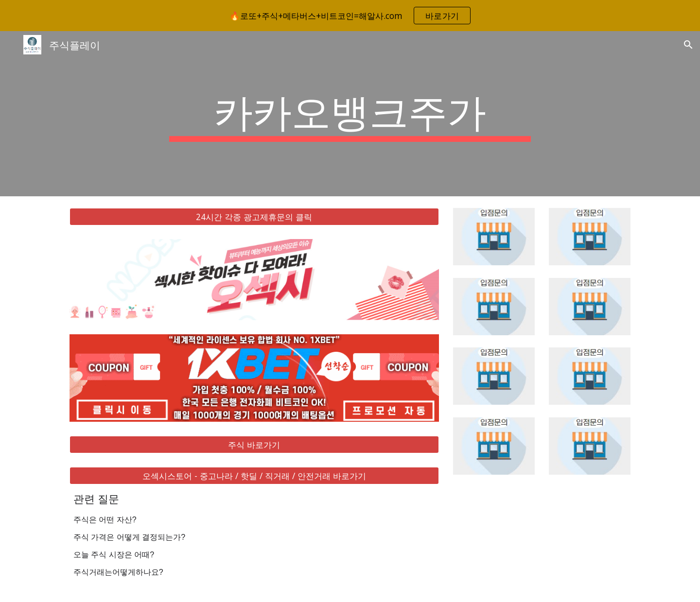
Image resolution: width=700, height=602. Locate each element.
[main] (350, 114)
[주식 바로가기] (254, 444)
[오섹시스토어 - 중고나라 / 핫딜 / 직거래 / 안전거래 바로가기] (254, 476)
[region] (350, 16)
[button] (688, 45)
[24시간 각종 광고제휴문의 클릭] (254, 217)
